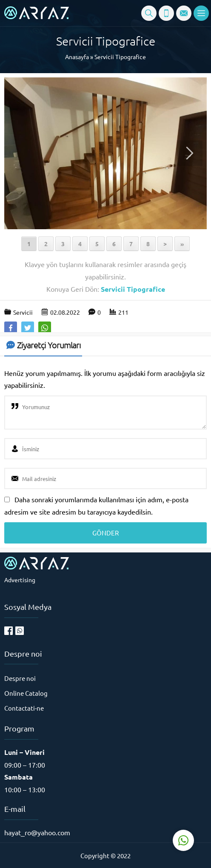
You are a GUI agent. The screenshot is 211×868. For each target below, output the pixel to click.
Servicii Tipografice (120, 57)
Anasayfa (77, 57)
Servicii (23, 312)
